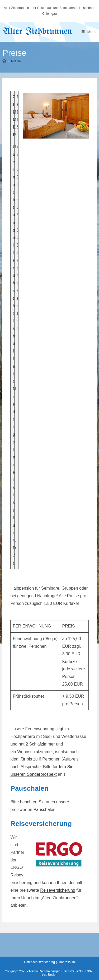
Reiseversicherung (58, 890)
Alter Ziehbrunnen (37, 32)
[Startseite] (4, 61)
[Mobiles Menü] (89, 32)
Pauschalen (45, 810)
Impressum (67, 962)
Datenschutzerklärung (39, 962)
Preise (16, 61)
